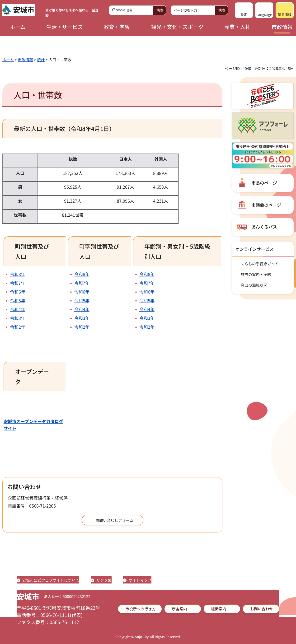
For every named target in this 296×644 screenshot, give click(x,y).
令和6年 (18, 292)
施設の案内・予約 (256, 274)
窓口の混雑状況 (254, 285)
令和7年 (18, 283)
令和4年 (18, 309)
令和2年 (18, 327)
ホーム (8, 60)
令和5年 (18, 300)
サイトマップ (140, 580)
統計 (41, 60)
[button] (244, 10)
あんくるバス (264, 227)
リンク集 (104, 580)
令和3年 (18, 318)
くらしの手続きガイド (260, 264)
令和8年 (18, 274)
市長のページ (264, 183)
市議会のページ (266, 205)
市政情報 (25, 60)
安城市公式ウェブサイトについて (51, 580)
